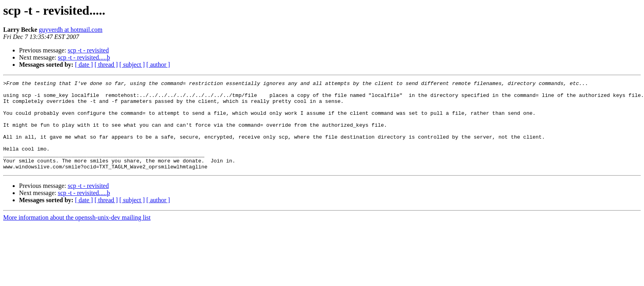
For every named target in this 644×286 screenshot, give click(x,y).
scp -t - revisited (88, 50)
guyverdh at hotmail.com (71, 30)
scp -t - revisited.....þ (84, 57)
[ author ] (158, 65)
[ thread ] (106, 65)
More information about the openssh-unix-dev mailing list (77, 235)
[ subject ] (132, 65)
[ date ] (84, 65)
